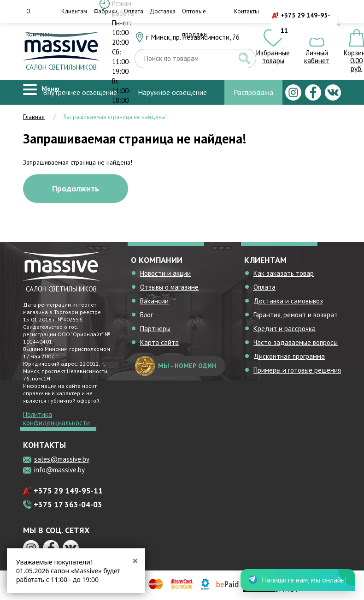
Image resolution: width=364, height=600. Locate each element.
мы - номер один (176, 366)
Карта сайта (159, 342)
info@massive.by (59, 470)
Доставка (163, 11)
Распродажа (253, 92)
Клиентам (74, 11)
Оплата (264, 287)
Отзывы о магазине (169, 287)
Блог (147, 315)
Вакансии (154, 301)
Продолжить (76, 188)
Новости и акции (165, 273)
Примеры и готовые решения (297, 370)
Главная (34, 117)
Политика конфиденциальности (56, 419)
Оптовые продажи (194, 23)
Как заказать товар (284, 273)
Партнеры (155, 329)
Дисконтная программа (289, 356)
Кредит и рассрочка (285, 329)
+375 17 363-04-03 (68, 505)
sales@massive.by (62, 459)
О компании (39, 23)
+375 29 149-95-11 (305, 23)
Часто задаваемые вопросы (296, 342)
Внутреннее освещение (80, 92)
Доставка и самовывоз (288, 301)
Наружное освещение (172, 92)
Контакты (247, 11)
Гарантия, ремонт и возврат (296, 315)
